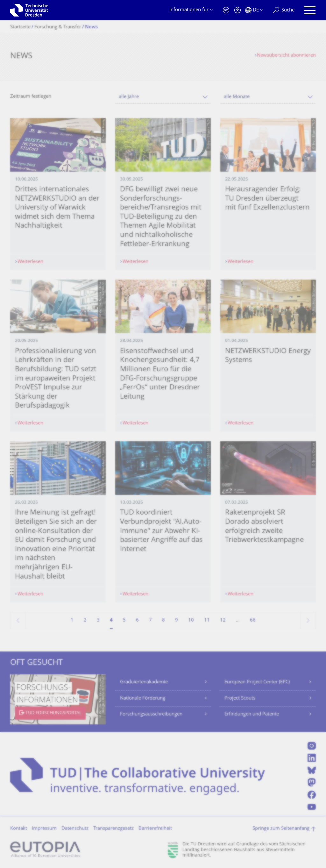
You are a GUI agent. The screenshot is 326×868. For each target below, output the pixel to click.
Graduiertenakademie (144, 682)
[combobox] (163, 97)
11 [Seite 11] (207, 620)
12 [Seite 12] (223, 620)
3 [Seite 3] (98, 620)
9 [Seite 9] (177, 620)
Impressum (44, 829)
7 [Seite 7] (150, 620)
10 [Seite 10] (191, 620)
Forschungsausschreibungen (151, 714)
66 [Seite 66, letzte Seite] (253, 620)
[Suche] (284, 10)
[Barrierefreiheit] (237, 10)
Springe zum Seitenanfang (281, 829)
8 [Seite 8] (163, 620)
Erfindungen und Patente (252, 714)
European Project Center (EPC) (257, 682)
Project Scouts (240, 698)
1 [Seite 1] (72, 620)
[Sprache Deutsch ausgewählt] (254, 10)
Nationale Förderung (143, 698)
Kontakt (19, 829)
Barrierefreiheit (155, 829)
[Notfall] (226, 10)
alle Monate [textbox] (237, 97)
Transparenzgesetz (113, 829)
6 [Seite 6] (137, 620)
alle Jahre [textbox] (129, 97)
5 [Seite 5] (124, 620)
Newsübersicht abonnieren (286, 56)
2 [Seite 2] (85, 620)
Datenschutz (75, 829)
